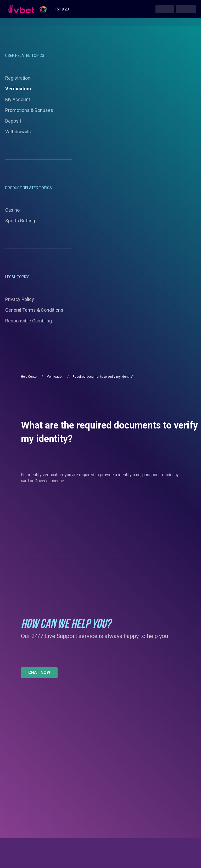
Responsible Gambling (29, 321)
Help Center (29, 377)
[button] (39, 673)
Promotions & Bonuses (29, 110)
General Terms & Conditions (34, 310)
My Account (18, 99)
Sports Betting (20, 221)
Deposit (13, 121)
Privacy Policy (20, 299)
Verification (18, 89)
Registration (18, 78)
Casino (12, 210)
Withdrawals (18, 132)
